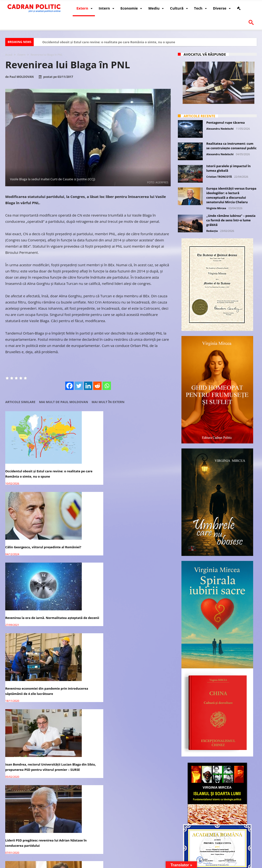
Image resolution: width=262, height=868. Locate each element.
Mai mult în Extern (108, 402)
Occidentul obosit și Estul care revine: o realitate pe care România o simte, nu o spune (109, 42)
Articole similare (20, 402)
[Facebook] (69, 386)
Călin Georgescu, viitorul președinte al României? (81, 454)
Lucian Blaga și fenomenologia (85, 591)
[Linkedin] (88, 386)
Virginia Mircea (216, 208)
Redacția (212, 231)
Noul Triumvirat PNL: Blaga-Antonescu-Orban (27, 594)
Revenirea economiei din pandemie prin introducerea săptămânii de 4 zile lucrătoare (29, 525)
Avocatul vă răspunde (205, 54)
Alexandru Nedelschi (220, 129)
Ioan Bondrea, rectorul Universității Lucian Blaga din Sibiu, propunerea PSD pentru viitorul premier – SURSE (85, 528)
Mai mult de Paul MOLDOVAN (63, 402)
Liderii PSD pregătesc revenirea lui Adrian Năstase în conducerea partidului (144, 525)
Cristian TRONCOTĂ (219, 177)
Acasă (9, 55)
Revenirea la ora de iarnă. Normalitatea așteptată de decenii (139, 456)
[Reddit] (97, 386)
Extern (21, 55)
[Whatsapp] (107, 386)
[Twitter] (79, 386)
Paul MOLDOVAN (22, 77)
